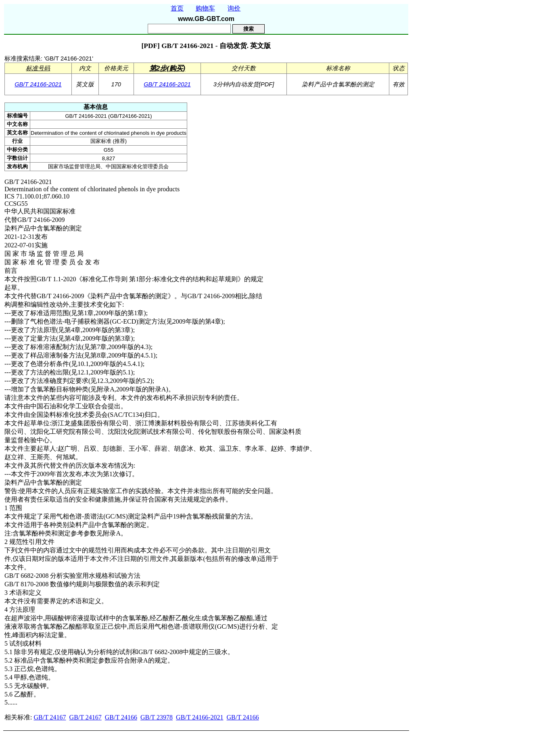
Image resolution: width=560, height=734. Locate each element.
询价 (234, 8)
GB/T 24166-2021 (38, 84)
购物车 (205, 8)
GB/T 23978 (157, 717)
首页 (177, 8)
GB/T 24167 (50, 717)
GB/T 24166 (121, 717)
